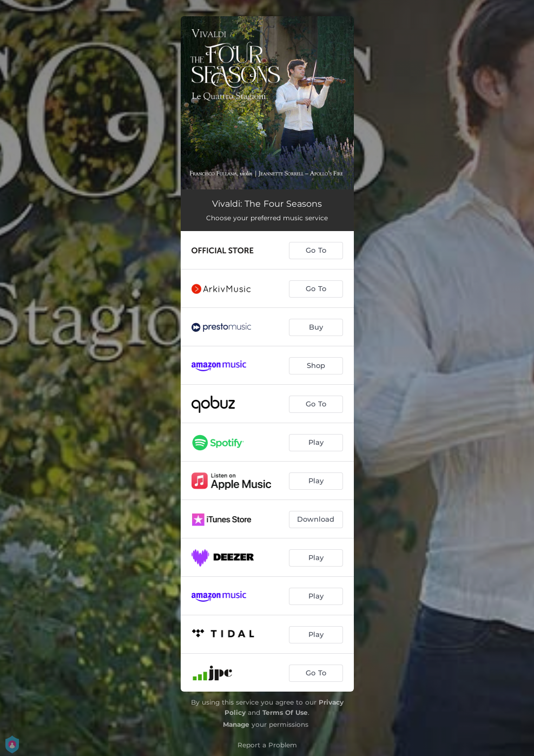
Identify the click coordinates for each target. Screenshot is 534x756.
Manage (236, 724)
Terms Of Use (285, 712)
